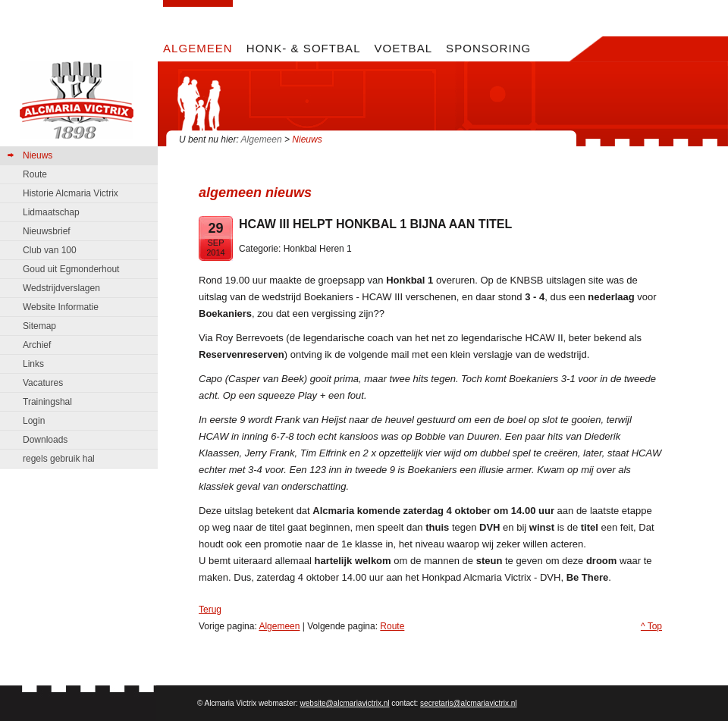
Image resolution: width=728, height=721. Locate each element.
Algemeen (262, 139)
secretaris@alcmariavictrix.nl (468, 703)
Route (392, 626)
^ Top (651, 626)
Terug (210, 610)
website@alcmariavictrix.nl (345, 703)
